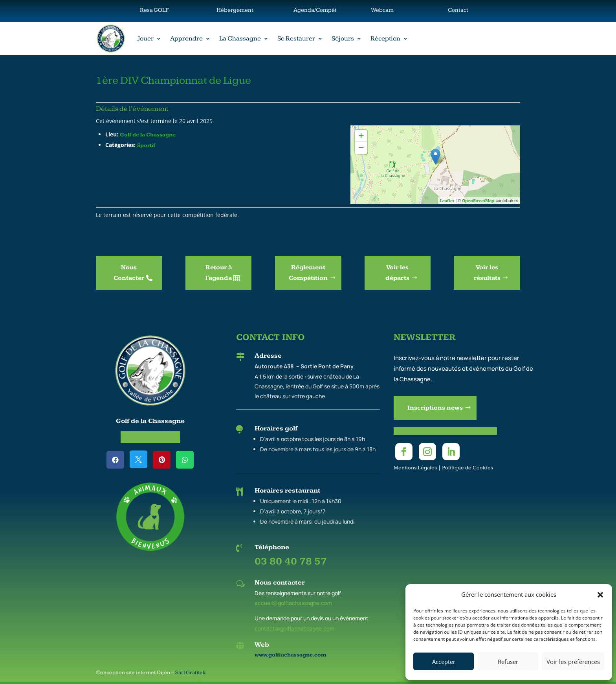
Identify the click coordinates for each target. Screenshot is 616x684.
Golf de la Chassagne (148, 135)
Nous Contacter (129, 273)
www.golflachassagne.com (291, 655)
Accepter (444, 662)
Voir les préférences (573, 662)
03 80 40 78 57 (291, 562)
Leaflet (447, 201)
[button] (600, 595)
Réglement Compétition (308, 273)
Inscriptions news (435, 408)
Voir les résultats (487, 273)
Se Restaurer (296, 39)
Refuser (508, 662)
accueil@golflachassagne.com (293, 603)
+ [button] (361, 136)
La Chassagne (240, 39)
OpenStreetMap (478, 201)
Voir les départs (397, 273)
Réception (385, 39)
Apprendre (186, 39)
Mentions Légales (415, 468)
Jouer (146, 39)
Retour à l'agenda (219, 273)
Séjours (343, 39)
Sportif (146, 145)
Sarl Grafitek (191, 673)
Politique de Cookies (467, 468)
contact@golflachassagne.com (294, 628)
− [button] (361, 148)
